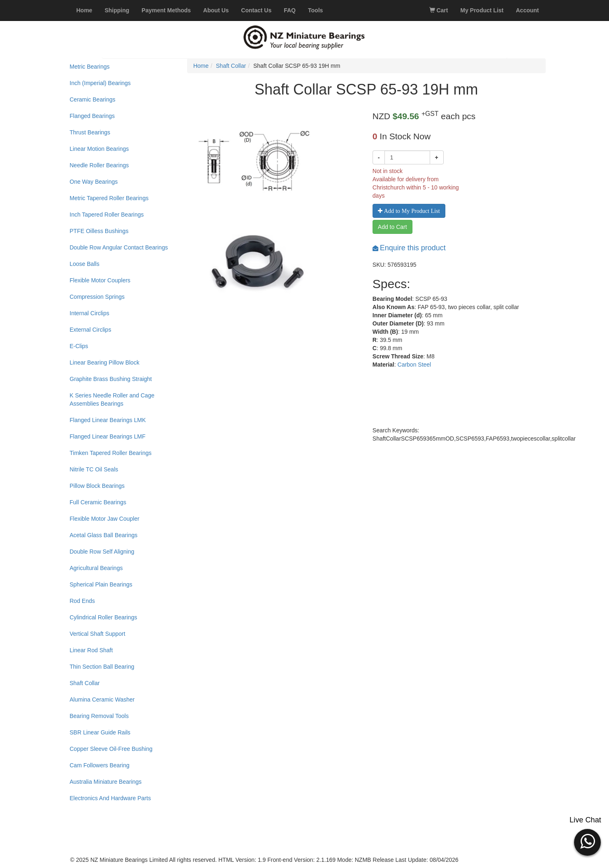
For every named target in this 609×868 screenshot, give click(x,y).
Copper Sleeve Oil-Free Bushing (111, 749)
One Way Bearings (94, 182)
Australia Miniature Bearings (105, 782)
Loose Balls (84, 264)
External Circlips (90, 330)
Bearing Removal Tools (99, 716)
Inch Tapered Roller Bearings (107, 215)
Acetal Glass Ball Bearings (103, 535)
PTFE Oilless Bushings (99, 231)
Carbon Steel (414, 365)
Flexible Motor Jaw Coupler (104, 519)
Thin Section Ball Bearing (102, 667)
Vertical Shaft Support (97, 634)
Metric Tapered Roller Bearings (109, 198)
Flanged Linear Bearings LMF (107, 436)
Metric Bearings (89, 67)
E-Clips (79, 346)
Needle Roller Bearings (99, 165)
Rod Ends (82, 601)
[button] (587, 841)
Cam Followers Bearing (100, 765)
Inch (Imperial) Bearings (100, 83)
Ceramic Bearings (92, 99)
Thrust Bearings (90, 132)
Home (201, 66)
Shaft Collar (85, 683)
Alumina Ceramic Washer (102, 699)
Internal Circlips (89, 313)
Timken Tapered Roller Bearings (110, 453)
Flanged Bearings (92, 116)
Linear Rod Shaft (91, 650)
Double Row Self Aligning (102, 552)
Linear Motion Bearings (99, 149)
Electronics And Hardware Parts (110, 798)
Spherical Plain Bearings (101, 584)
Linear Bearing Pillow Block (104, 362)
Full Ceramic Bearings (98, 502)
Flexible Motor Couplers (100, 280)
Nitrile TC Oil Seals (94, 469)
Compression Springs (97, 297)
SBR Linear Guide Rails (100, 732)
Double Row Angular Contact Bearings (119, 247)
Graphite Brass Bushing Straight (111, 379)
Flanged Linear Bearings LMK (108, 420)
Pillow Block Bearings (97, 486)
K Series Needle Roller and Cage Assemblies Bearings (112, 399)
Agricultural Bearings (96, 568)
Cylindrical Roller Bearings (103, 617)
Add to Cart (392, 227)
